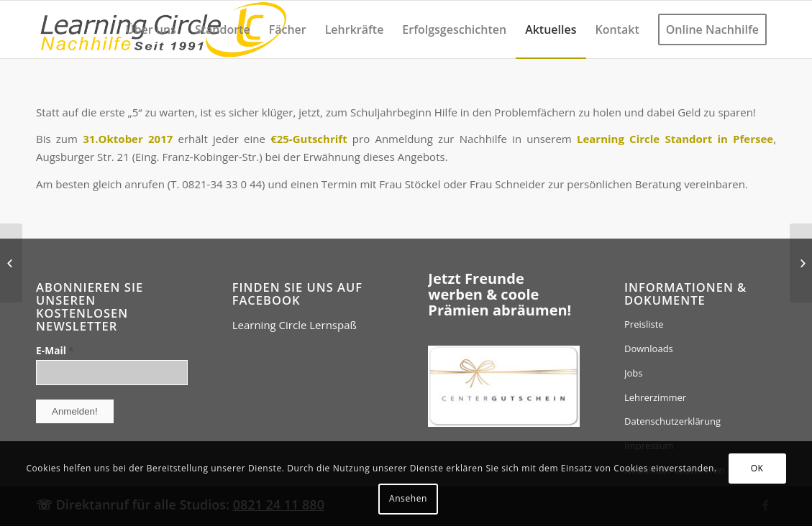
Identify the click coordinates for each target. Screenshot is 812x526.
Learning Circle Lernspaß (295, 325)
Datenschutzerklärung (672, 421)
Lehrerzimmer (655, 397)
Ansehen (408, 498)
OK (757, 468)
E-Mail (55, 350)
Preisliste (644, 324)
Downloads (649, 349)
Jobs (633, 373)
